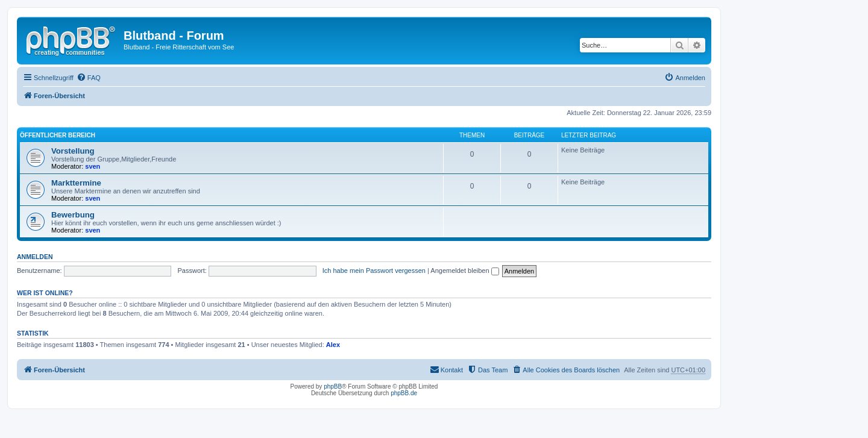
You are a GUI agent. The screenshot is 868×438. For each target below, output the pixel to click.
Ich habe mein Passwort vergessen (374, 271)
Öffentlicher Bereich (58, 135)
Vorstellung (73, 151)
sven (93, 166)
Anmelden (35, 257)
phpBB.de (404, 393)
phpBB (333, 386)
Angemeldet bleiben (464, 271)
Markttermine (76, 183)
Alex (333, 345)
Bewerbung (73, 215)
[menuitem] (89, 78)
